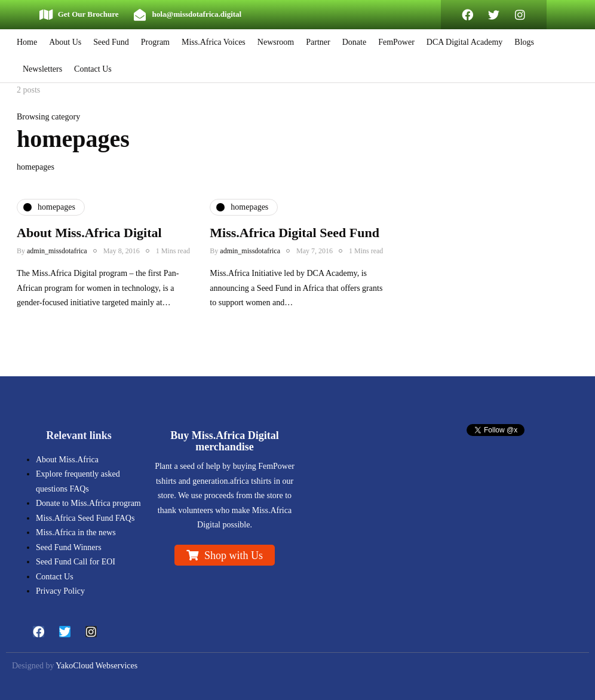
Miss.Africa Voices (214, 42)
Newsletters (42, 69)
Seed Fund (111, 42)
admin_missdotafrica (57, 251)
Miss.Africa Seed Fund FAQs (85, 518)
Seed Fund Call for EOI (76, 562)
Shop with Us (234, 555)
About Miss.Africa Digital (89, 233)
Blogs (524, 42)
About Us (65, 42)
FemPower (396, 42)
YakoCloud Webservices (96, 666)
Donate (354, 42)
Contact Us (93, 69)
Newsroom (276, 42)
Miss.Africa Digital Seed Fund (295, 233)
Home (27, 42)
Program (155, 42)
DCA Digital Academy (465, 42)
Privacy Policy (60, 591)
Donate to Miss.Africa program (88, 503)
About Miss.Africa (67, 460)
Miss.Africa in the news (76, 532)
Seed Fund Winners (69, 547)
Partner (318, 42)
